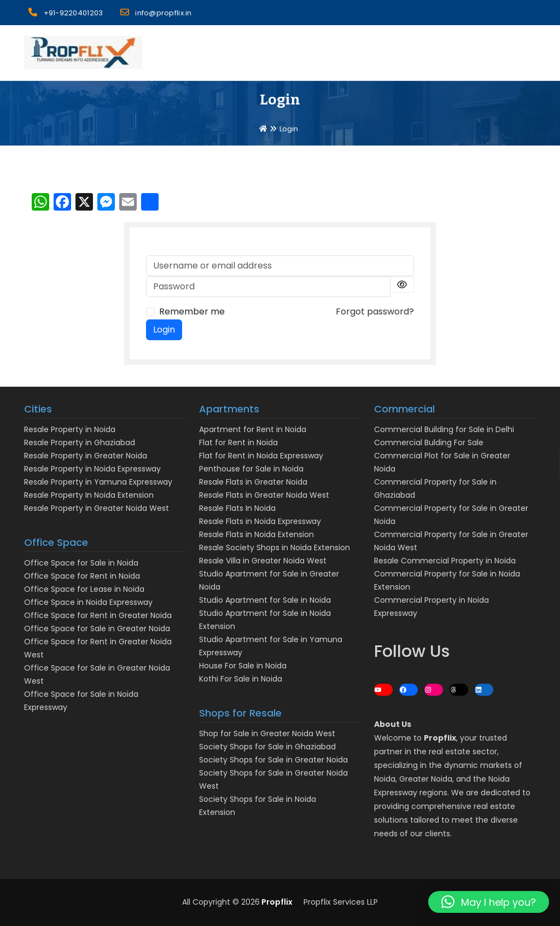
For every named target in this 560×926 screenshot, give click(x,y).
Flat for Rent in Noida (238, 442)
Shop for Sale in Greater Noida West (267, 733)
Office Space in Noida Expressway (88, 602)
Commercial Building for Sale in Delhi (444, 429)
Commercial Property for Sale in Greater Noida (451, 515)
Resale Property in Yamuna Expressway (98, 482)
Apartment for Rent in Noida (253, 429)
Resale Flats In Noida (237, 508)
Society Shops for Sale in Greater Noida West (273, 779)
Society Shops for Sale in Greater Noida (273, 760)
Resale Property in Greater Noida (86, 456)
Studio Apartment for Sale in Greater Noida (269, 580)
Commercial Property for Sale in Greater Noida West (451, 541)
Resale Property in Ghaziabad (80, 442)
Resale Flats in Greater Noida (253, 482)
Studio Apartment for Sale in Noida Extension (265, 620)
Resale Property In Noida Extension (89, 495)
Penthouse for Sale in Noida (251, 469)
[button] (489, 902)
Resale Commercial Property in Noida (445, 561)
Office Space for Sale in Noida (81, 563)
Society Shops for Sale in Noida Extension (258, 806)
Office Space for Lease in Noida (84, 589)
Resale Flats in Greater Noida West (264, 495)
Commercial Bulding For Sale (429, 442)
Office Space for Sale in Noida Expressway (81, 701)
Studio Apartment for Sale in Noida (265, 600)
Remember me (192, 311)
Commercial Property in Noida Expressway (431, 607)
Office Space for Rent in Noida (82, 576)
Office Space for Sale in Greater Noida (97, 628)
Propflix (276, 902)
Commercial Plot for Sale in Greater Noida (442, 462)
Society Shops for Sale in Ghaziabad (267, 747)
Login (164, 330)
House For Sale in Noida (243, 666)
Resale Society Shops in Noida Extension (275, 548)
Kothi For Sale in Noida (241, 679)
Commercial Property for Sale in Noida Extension (447, 580)
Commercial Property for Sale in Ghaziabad (435, 488)
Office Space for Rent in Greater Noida (98, 615)
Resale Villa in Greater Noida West (263, 561)
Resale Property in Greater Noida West (97, 508)
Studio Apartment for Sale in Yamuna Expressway (271, 646)
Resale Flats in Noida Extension (256, 534)
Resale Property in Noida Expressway (92, 469)
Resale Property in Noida (70, 429)
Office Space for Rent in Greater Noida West (98, 648)
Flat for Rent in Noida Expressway (261, 456)
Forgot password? (375, 311)
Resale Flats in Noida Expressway (260, 521)
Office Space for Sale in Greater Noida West (97, 674)
